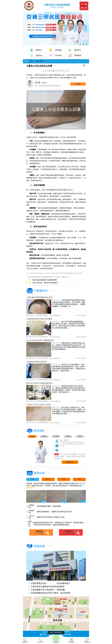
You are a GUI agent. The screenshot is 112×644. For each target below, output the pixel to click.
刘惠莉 (44, 436)
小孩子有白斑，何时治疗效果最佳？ (45, 283)
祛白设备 (58, 55)
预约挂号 (78, 50)
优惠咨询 (87, 640)
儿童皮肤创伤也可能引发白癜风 (39, 319)
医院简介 (39, 50)
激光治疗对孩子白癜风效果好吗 (39, 383)
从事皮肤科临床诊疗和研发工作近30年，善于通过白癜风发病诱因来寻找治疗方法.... (72, 444)
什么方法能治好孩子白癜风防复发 (40, 340)
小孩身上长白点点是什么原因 (38, 405)
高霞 (80, 436)
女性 (64, 479)
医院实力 (39, 55)
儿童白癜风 (39, 61)
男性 (79, 479)
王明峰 (56, 436)
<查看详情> (31, 488)
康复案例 (78, 55)
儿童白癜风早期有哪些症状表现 (39, 297)
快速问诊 (70, 462)
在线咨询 (56, 639)
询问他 (78, 84)
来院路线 (58, 50)
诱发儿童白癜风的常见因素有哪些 (45, 280)
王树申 (32, 436)
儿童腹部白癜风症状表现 (36, 362)
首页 (31, 61)
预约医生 (71, 640)
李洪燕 (68, 436)
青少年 (48, 479)
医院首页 (25, 640)
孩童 (33, 479)
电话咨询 (41, 640)
